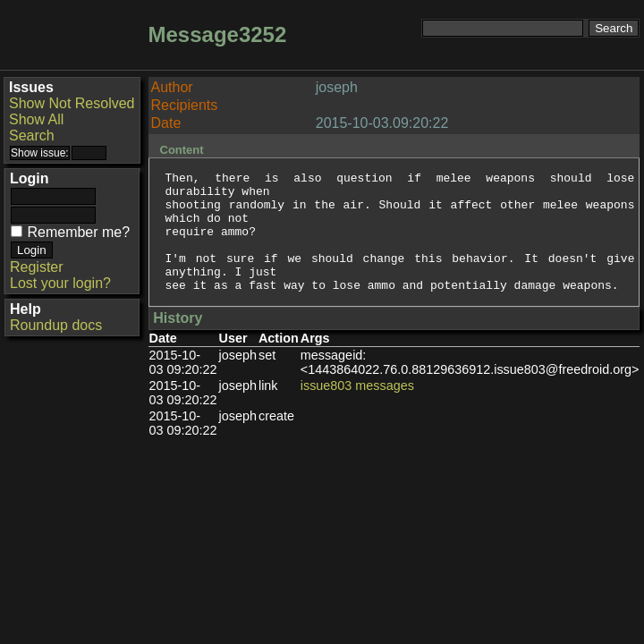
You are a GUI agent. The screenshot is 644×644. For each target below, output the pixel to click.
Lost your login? (60, 283)
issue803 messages (357, 410)
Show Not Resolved (72, 103)
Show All (36, 119)
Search (32, 136)
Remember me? (78, 232)
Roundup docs (56, 325)
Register (37, 267)
